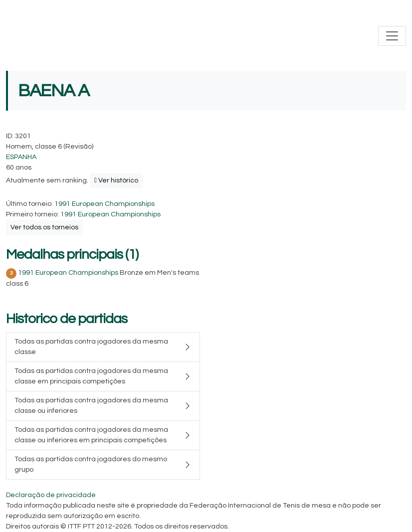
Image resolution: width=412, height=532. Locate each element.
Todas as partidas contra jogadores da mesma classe (91, 347)
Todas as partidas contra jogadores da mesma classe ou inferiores (91, 406)
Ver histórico (116, 180)
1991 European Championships (104, 204)
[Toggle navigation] (392, 36)
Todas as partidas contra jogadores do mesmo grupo (91, 464)
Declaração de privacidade (51, 495)
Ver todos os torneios (44, 227)
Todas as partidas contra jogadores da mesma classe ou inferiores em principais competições (91, 435)
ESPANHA (21, 157)
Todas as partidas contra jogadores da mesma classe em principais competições (91, 376)
